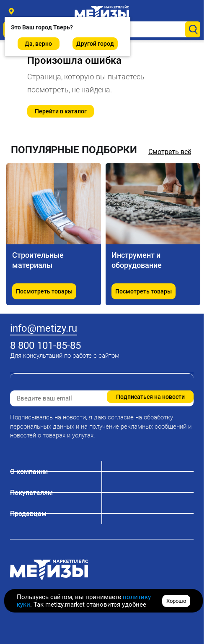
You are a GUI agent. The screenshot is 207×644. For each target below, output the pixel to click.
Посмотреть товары (44, 291)
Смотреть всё (170, 152)
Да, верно (38, 44)
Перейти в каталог (61, 111)
